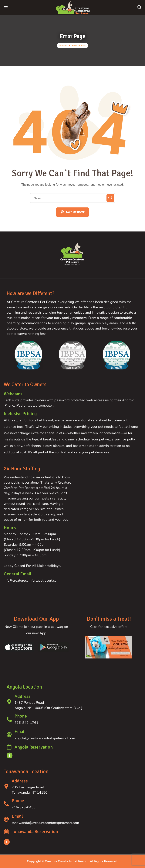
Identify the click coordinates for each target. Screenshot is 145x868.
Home (63, 46)
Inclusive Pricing (20, 414)
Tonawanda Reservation (35, 831)
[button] (139, 8)
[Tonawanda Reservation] (6, 832)
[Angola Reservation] (9, 747)
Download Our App (36, 619)
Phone (21, 716)
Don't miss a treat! (109, 619)
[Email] (9, 735)
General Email (18, 574)
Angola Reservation (34, 747)
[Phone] (9, 719)
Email (20, 732)
